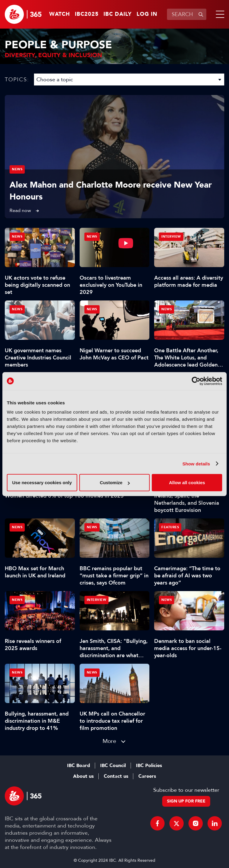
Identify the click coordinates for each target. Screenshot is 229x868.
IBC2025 (87, 14)
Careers (147, 776)
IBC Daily (118, 14)
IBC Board (79, 766)
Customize (115, 483)
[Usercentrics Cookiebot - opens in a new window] (196, 381)
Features (170, 527)
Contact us (116, 776)
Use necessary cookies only (42, 483)
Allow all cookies (187, 483)
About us (83, 776)
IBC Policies (149, 766)
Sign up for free (186, 801)
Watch (60, 14)
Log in (147, 14)
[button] (219, 14)
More (109, 741)
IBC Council (113, 766)
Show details (196, 463)
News (17, 169)
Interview (171, 237)
